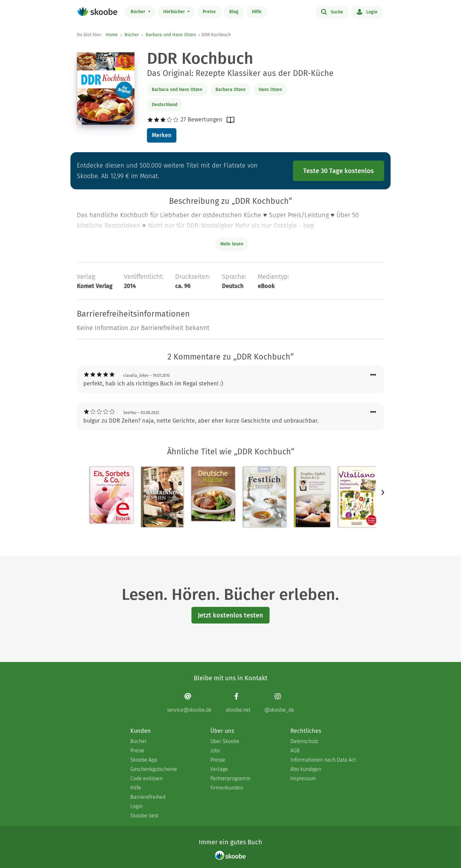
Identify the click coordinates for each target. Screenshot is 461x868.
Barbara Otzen (230, 90)
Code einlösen (146, 778)
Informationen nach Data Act (323, 760)
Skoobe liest (144, 816)
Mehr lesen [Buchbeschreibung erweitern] (232, 244)
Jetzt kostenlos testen (230, 615)
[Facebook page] (238, 703)
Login (367, 12)
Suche (332, 12)
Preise (209, 12)
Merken (162, 135)
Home (112, 35)
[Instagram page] (279, 703)
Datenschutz (304, 741)
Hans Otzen (270, 90)
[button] (383, 492)
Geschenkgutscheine (154, 769)
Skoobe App (144, 760)
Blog (234, 12)
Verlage (219, 769)
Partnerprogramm (230, 778)
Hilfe (257, 12)
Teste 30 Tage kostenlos (339, 171)
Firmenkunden (227, 788)
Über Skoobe (225, 741)
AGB (295, 751)
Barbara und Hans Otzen (171, 35)
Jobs (215, 751)
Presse (218, 760)
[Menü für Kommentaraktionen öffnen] (373, 375)
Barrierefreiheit (148, 797)
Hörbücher (175, 12)
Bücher (139, 12)
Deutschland (165, 105)
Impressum (303, 778)
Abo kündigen (306, 769)
